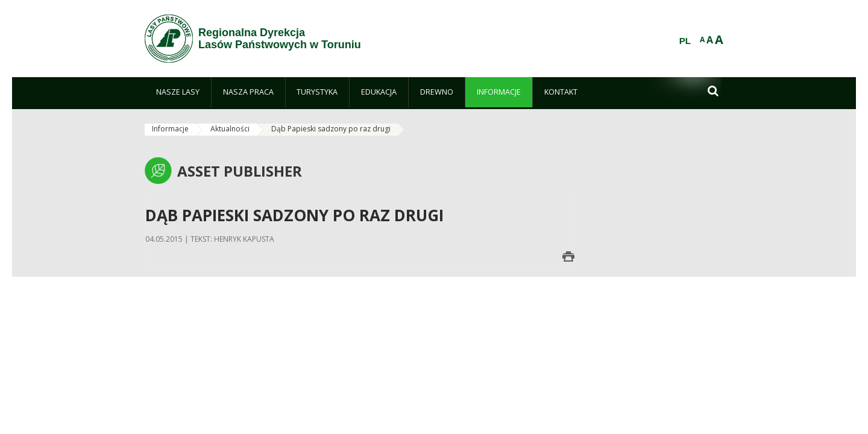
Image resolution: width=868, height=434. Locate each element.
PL (685, 41)
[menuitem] (178, 92)
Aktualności (230, 129)
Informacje (170, 129)
